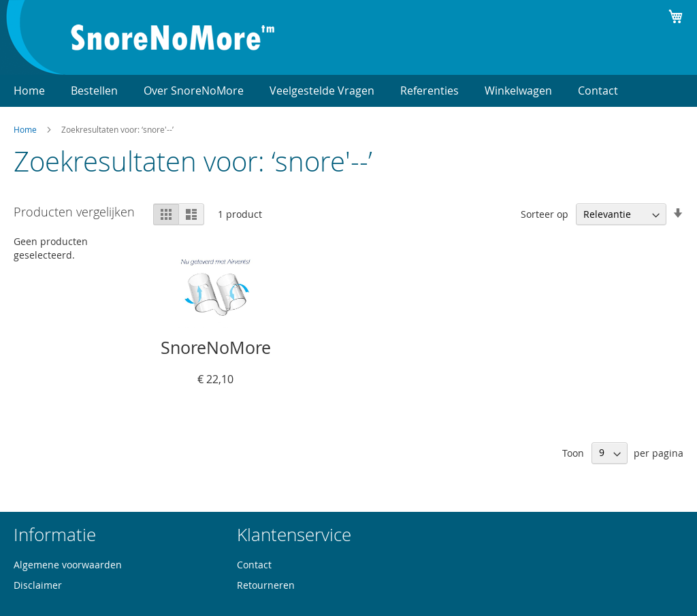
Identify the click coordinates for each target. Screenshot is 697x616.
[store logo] (173, 37)
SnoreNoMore (216, 347)
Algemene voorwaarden (68, 565)
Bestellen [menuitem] (94, 91)
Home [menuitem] (29, 91)
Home (25, 129)
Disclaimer (38, 585)
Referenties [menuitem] (429, 91)
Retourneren (266, 585)
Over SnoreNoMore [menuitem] (194, 91)
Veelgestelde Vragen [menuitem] (322, 91)
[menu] (348, 91)
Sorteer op (545, 214)
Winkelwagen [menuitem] (518, 91)
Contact (254, 565)
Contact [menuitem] (598, 91)
